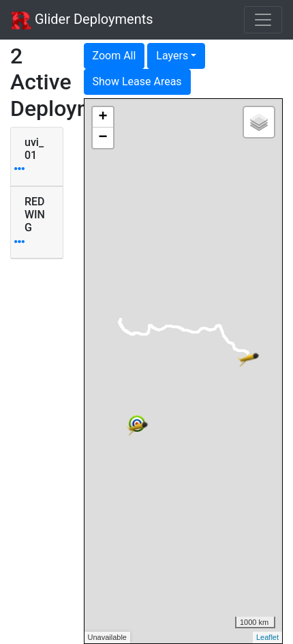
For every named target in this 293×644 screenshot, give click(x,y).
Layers (172, 56)
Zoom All (114, 56)
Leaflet (267, 637)
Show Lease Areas (137, 82)
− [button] (103, 138)
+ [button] (103, 117)
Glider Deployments (82, 20)
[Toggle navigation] (263, 20)
